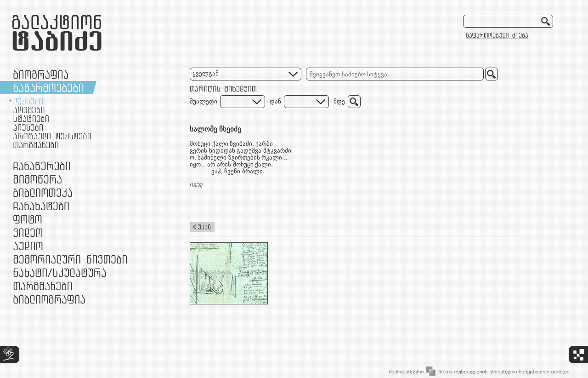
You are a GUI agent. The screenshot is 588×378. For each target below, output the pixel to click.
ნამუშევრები (60, 272)
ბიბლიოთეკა (43, 192)
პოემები (29, 110)
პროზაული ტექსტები (52, 136)
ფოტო (28, 219)
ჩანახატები (41, 206)
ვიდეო (28, 232)
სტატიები (31, 119)
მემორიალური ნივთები (70, 259)
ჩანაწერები (42, 166)
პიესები (28, 127)
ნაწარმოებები (48, 88)
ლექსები (28, 101)
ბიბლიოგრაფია (49, 299)
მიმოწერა (37, 179)
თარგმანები (36, 145)
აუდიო (28, 246)
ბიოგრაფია (41, 74)
